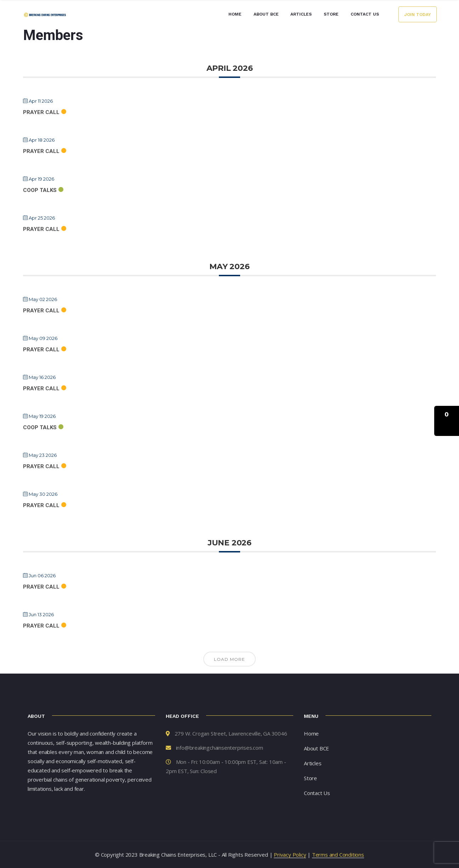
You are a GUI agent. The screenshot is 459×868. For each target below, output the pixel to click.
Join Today (418, 15)
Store (331, 14)
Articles (301, 14)
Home (235, 14)
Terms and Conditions (338, 855)
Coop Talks (40, 190)
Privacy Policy (290, 855)
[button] (447, 421)
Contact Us (365, 14)
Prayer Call (41, 112)
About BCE (266, 14)
